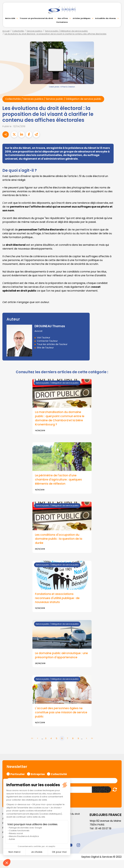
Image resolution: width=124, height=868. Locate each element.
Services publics (34, 31)
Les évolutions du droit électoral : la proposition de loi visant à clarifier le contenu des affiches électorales (55, 34)
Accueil (6, 31)
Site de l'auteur (45, 348)
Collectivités (18, 31)
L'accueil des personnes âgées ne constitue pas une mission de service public (62, 713)
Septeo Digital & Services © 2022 (101, 857)
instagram (78, 846)
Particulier (18, 774)
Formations (62, 22)
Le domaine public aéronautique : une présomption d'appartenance (62, 656)
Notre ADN (10, 18)
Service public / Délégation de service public (66, 31)
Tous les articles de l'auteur (52, 344)
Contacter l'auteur (47, 341)
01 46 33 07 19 (104, 829)
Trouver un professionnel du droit (36, 18)
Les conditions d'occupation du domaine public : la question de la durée (59, 539)
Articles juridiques (82, 18)
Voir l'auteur (44, 338)
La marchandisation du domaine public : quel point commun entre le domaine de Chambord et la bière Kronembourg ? (60, 419)
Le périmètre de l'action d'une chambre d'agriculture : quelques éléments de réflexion (59, 480)
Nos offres (63, 18)
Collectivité (59, 774)
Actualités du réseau (105, 18)
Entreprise (38, 774)
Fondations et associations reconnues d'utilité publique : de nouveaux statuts (58, 598)
